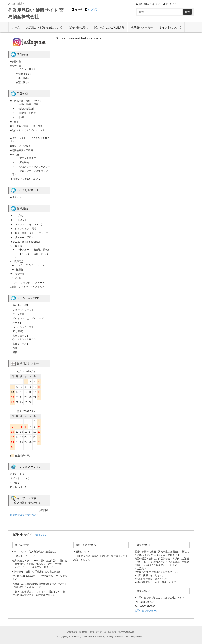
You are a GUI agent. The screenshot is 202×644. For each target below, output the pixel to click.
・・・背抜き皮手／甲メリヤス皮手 (31, 167)
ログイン (93, 9)
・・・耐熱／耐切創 (23, 109)
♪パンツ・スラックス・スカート (27, 283)
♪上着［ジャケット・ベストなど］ (29, 287)
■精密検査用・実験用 (22, 150)
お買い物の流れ (78, 27)
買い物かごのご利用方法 (109, 27)
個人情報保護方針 (126, 632)
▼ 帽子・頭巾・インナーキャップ (29, 233)
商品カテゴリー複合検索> (24, 515)
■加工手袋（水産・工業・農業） (28, 126)
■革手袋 (14, 155)
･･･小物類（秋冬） (22, 74)
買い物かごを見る (148, 4)
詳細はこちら (40, 535)
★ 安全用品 (17, 274)
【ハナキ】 (16, 323)
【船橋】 (15, 352)
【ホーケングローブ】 (22, 327)
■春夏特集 (16, 62)
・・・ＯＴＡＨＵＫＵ (24, 69)
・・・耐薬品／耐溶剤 (24, 113)
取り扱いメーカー (142, 27)
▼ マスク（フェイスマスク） (27, 224)
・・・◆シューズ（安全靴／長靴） (31, 250)
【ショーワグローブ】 (22, 310)
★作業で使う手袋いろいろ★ (26, 179)
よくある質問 (110, 632)
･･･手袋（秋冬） (21, 78)
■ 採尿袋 (18, 270)
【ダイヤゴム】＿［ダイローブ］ (28, 318)
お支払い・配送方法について (44, 27)
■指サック (16, 197)
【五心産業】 (17, 331)
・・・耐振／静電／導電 (25, 104)
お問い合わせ (17, 474)
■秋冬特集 (16, 66)
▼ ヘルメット (19, 220)
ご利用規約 (72, 632)
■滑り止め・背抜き (20, 146)
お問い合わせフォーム (146, 611)
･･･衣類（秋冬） (21, 82)
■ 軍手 (14, 122)
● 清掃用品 (17, 262)
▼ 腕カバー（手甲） (22, 238)
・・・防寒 (18, 117)
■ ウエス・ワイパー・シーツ (28, 265)
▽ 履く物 (16, 246)
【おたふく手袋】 (20, 305)
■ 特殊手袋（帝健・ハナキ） (26, 101)
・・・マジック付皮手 (24, 158)
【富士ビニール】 (20, 344)
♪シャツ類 (16, 278)
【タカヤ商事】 (19, 314)
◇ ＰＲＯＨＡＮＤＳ (24, 339)
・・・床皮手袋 (21, 162)
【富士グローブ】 (20, 336)
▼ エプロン (17, 216)
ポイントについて (170, 27)
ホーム (16, 27)
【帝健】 (15, 348)
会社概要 (15, 483)
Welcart (139, 637)
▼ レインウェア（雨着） (24, 229)
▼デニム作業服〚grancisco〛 (26, 242)
